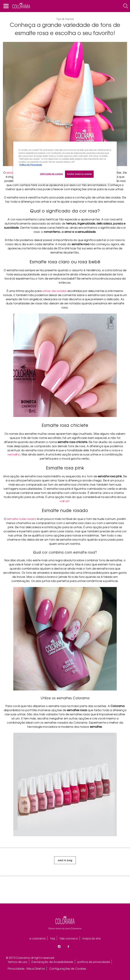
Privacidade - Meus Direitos (26, 968)
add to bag (65, 860)
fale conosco (69, 938)
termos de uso (17, 962)
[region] (65, 162)
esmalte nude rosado (22, 519)
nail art (65, 501)
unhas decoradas (54, 291)
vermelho (14, 454)
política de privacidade (94, 962)
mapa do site (91, 938)
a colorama (37, 938)
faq (52, 938)
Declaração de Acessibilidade (52, 962)
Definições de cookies (51, 174)
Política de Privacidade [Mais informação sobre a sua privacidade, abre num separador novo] (31, 165)
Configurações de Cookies (68, 968)
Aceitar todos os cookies (79, 174)
